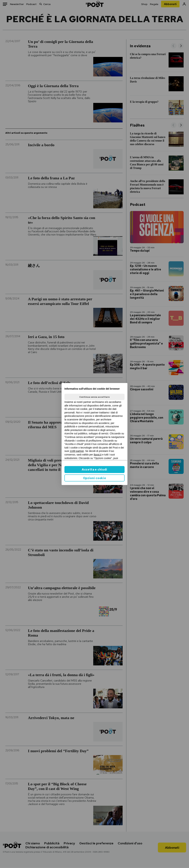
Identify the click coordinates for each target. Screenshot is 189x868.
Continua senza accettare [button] (94, 397)
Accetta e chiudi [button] (94, 470)
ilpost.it (98, 455)
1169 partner (77, 451)
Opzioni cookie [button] (95, 478)
